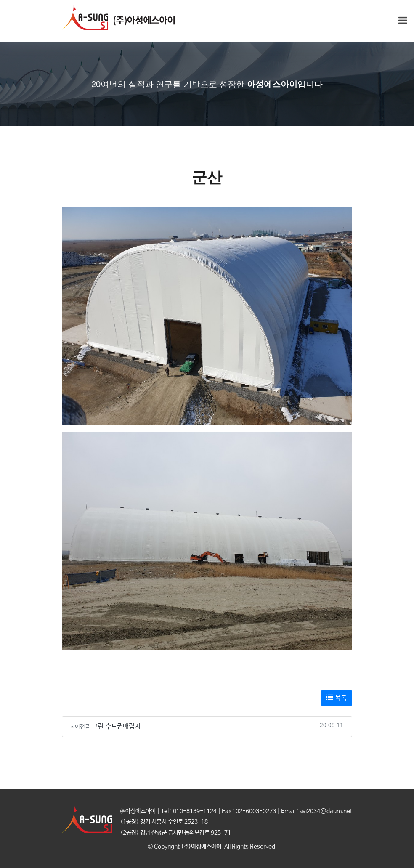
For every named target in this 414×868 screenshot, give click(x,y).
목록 (337, 698)
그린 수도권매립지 (116, 726)
